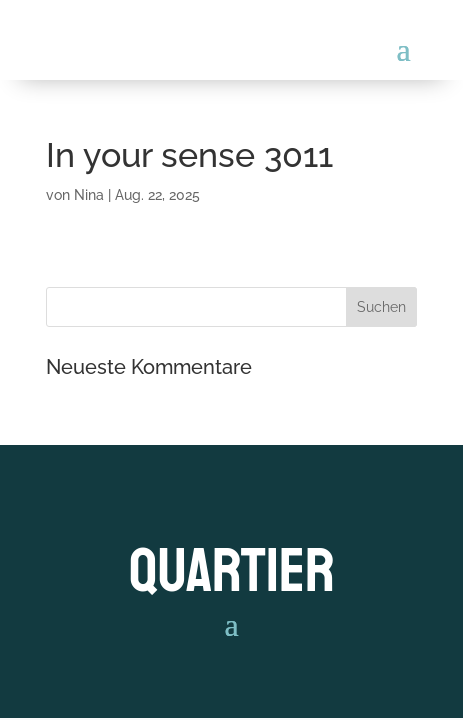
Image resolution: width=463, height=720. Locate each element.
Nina (89, 195)
